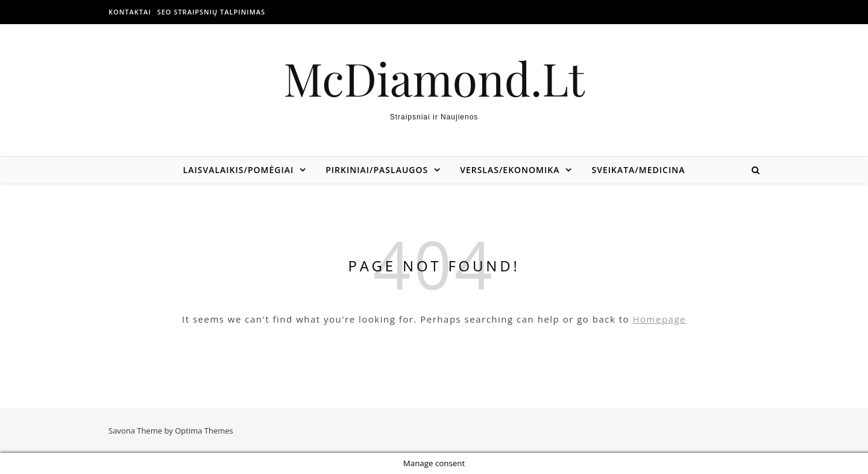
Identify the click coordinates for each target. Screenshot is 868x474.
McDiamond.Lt (434, 78)
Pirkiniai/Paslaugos (377, 170)
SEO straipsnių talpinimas (211, 12)
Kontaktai (130, 12)
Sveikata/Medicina (638, 170)
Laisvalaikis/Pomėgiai (239, 170)
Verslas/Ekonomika (510, 170)
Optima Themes (204, 431)
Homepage (659, 319)
